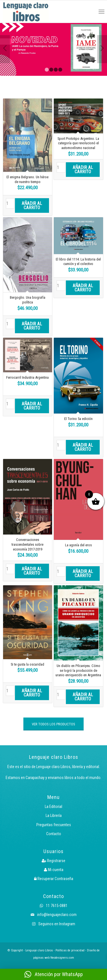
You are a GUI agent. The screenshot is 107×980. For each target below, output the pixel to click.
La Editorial (53, 807)
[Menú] (102, 12)
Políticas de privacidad (70, 950)
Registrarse (53, 861)
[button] (53, 974)
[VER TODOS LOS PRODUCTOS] (53, 724)
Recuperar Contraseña (54, 879)
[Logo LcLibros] (33, 12)
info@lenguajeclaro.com (54, 915)
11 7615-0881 (54, 906)
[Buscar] (89, 12)
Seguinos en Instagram (54, 924)
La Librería (54, 815)
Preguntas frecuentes (54, 825)
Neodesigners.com (62, 958)
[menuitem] (89, 12)
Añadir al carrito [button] (32, 205)
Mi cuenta (54, 870)
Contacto (54, 834)
